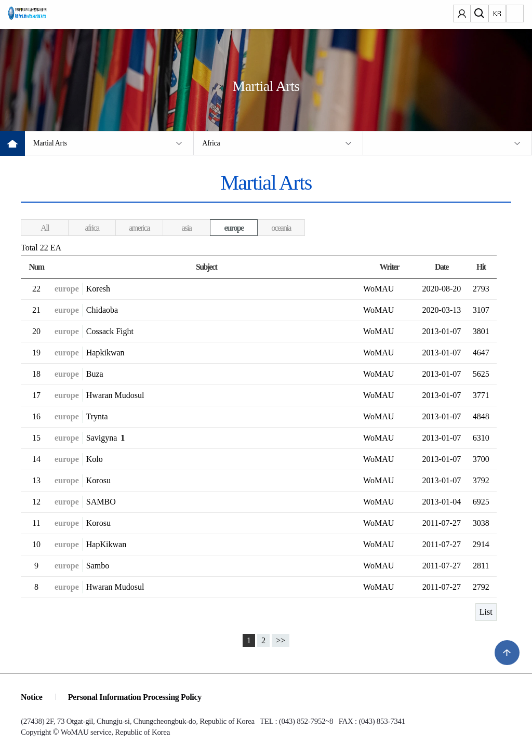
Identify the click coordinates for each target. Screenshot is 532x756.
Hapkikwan (105, 353)
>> (281, 640)
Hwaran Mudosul (115, 395)
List (486, 612)
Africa (211, 143)
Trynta (97, 416)
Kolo (95, 459)
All (45, 228)
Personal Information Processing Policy (135, 697)
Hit (481, 267)
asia (187, 228)
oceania (281, 228)
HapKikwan (106, 544)
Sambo (98, 566)
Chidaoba (102, 310)
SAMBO (101, 502)
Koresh (98, 289)
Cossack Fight (110, 331)
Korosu (98, 480)
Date (442, 267)
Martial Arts (50, 143)
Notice (32, 697)
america (139, 228)
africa (92, 228)
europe (234, 228)
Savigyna (106, 438)
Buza (95, 374)
